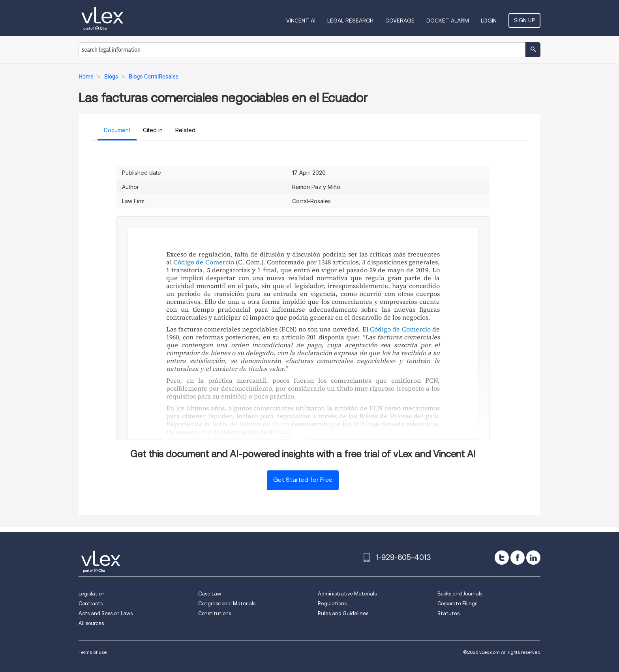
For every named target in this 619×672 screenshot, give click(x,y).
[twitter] (502, 558)
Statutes (448, 613)
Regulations (332, 604)
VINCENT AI (301, 21)
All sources (91, 623)
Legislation (92, 594)
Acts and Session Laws (106, 613)
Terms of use (93, 652)
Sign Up (524, 20)
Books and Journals (460, 594)
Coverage (400, 21)
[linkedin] (533, 558)
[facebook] (518, 558)
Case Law (210, 594)
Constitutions (215, 613)
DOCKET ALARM (448, 21)
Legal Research (350, 21)
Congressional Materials (227, 604)
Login (489, 21)
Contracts (91, 604)
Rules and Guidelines (343, 613)
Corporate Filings (457, 604)
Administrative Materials (347, 594)
